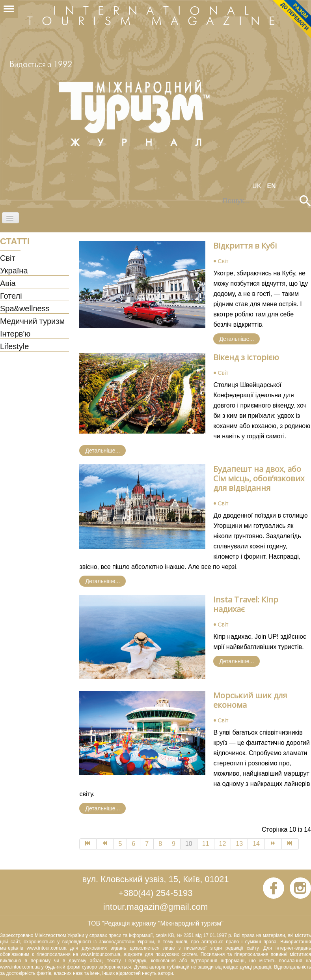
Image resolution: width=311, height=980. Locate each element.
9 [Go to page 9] (174, 844)
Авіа (8, 284)
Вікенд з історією (246, 357)
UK (258, 186)
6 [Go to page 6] (133, 844)
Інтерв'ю (15, 334)
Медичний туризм (32, 322)
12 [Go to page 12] (223, 844)
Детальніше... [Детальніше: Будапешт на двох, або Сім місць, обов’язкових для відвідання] (102, 581)
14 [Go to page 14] (256, 844)
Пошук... (217, 195)
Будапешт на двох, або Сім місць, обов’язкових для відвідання (259, 478)
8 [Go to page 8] (160, 844)
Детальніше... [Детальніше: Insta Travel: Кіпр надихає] (237, 661)
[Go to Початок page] (88, 844)
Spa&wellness (25, 309)
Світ (8, 258)
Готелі (11, 296)
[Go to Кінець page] (290, 844)
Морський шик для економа (250, 700)
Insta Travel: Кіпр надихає (246, 604)
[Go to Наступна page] (273, 844)
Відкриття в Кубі (245, 246)
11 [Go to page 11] (206, 844)
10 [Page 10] (189, 844)
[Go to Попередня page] (105, 844)
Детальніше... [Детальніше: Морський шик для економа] (102, 808)
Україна (14, 271)
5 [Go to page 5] (120, 844)
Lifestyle (14, 347)
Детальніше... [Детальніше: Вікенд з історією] (102, 451)
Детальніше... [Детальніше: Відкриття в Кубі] (237, 339)
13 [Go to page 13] (239, 844)
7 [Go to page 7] (147, 844)
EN (271, 186)
